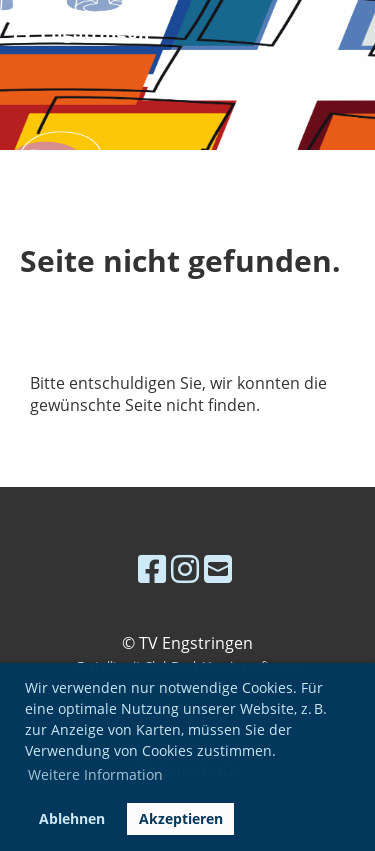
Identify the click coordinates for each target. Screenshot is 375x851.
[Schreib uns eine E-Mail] (218, 568)
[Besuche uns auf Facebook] (152, 568)
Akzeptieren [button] (181, 818)
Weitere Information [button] (95, 774)
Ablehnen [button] (72, 818)
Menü (316, 28)
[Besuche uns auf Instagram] (185, 568)
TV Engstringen (79, 28)
